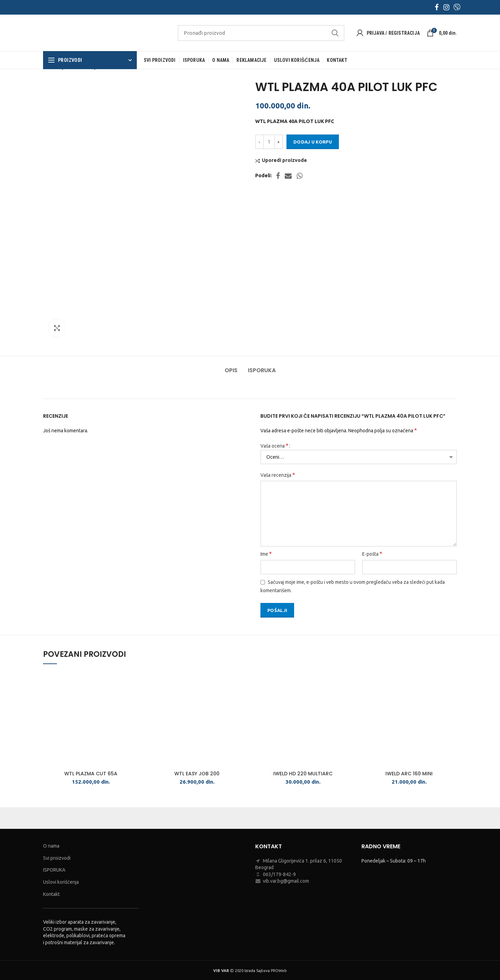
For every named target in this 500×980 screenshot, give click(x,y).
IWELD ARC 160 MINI (409, 774)
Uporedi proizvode (284, 160)
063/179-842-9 (279, 874)
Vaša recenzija (278, 475)
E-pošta (372, 554)
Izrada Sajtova (257, 971)
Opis (231, 370)
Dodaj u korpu (313, 142)
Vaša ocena (274, 446)
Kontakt (51, 894)
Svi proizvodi (57, 858)
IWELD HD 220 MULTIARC (303, 774)
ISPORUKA (54, 870)
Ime (266, 554)
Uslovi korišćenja (61, 882)
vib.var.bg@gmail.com (286, 881)
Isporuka (262, 370)
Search (335, 33)
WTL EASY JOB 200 (197, 774)
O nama (51, 846)
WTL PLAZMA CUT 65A (91, 774)
